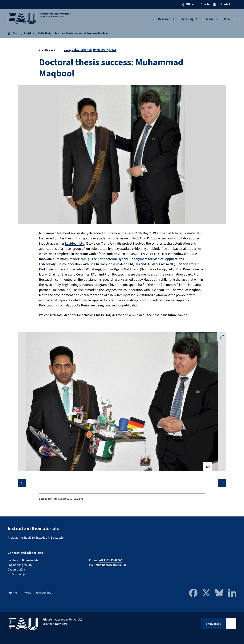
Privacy (26, 593)
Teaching (188, 19)
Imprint (12, 593)
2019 (67, 50)
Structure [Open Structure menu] (209, 4)
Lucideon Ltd (75, 244)
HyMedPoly (100, 50)
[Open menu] (230, 19)
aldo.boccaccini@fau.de (111, 565)
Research (164, 19)
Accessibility (43, 593)
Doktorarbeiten (82, 50)
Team (209, 19)
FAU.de (188, 4)
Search (226, 4)
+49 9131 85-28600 (110, 560)
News (113, 50)
